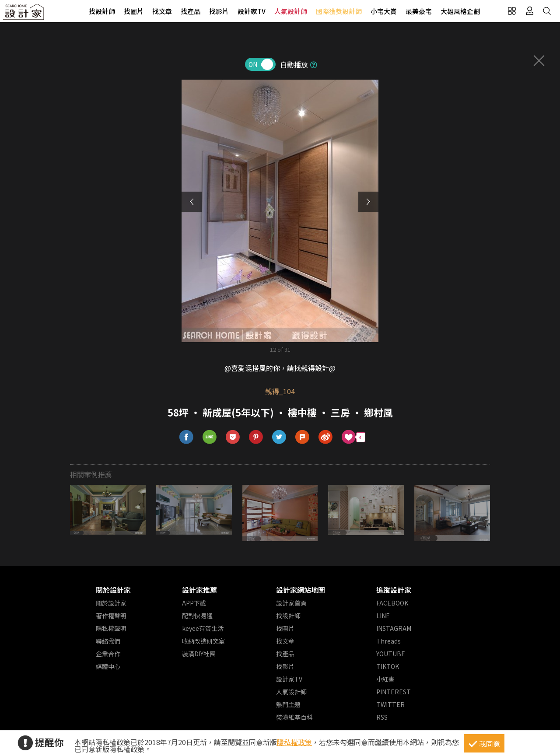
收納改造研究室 (203, 641)
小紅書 (385, 679)
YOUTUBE (391, 654)
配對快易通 (197, 616)
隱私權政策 (294, 742)
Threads (388, 641)
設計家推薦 (199, 590)
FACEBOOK (392, 603)
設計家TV (252, 11)
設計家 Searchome (24, 14)
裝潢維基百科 (294, 717)
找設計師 (102, 11)
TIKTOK (388, 666)
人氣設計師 (291, 11)
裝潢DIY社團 (199, 654)
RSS (382, 717)
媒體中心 (108, 666)
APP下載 (194, 603)
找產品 (191, 11)
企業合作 (108, 654)
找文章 (162, 11)
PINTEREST (394, 692)
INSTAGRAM (394, 628)
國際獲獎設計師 (339, 11)
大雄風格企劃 (460, 11)
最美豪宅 (419, 11)
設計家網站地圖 (301, 590)
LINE (383, 616)
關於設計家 (113, 590)
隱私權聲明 (111, 628)
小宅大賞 (384, 11)
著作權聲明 (111, 616)
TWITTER (390, 704)
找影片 (219, 11)
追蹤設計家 (394, 590)
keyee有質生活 (203, 628)
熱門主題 (288, 704)
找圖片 (134, 11)
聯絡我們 (108, 641)
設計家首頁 (291, 603)
